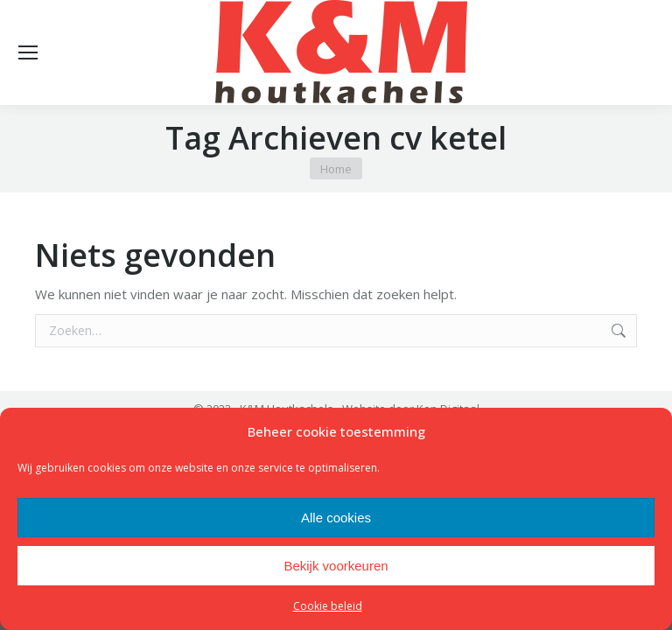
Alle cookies (336, 518)
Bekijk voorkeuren (336, 566)
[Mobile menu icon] (28, 52)
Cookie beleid (328, 606)
